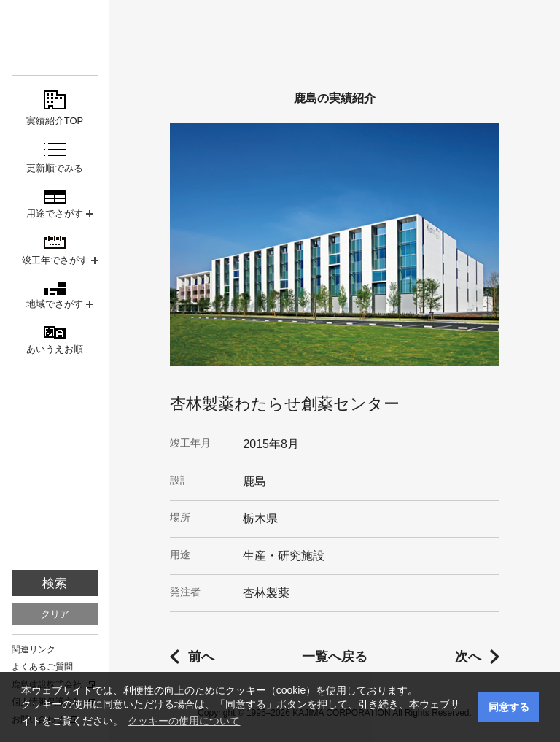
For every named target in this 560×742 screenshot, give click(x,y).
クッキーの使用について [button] (184, 721)
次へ (468, 657)
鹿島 (55, 38)
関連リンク (34, 649)
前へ (201, 657)
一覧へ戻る (335, 657)
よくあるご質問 (42, 667)
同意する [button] (509, 707)
